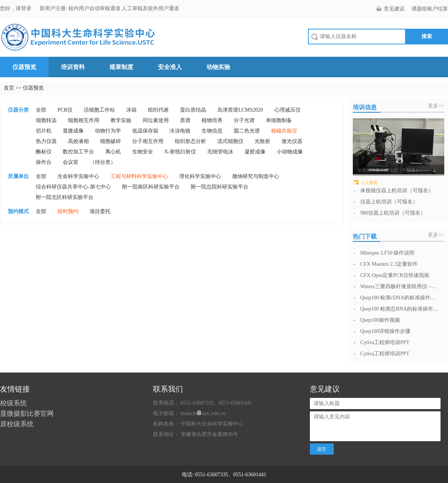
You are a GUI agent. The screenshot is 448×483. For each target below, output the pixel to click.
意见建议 (394, 9)
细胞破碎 (111, 141)
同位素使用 (156, 120)
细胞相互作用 (84, 120)
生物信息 (212, 131)
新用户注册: (53, 8)
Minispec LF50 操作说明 (387, 253)
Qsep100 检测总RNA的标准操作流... (399, 309)
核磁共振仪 (284, 131)
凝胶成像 (255, 152)
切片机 (44, 131)
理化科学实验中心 (200, 176)
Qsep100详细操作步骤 (385, 331)
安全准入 (170, 67)
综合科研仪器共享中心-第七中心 (73, 187)
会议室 (71, 162)
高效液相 (78, 141)
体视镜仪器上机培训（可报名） (397, 191)
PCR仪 (65, 110)
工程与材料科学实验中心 (139, 176)
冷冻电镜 (180, 131)
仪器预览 (24, 67)
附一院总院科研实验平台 (220, 187)
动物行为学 (108, 131)
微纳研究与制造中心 (256, 176)
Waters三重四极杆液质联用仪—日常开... (399, 286)
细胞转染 (46, 120)
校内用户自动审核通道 (95, 8)
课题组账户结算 (430, 9)
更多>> (436, 106)
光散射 (262, 141)
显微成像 (73, 131)
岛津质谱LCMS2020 (240, 110)
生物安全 (143, 152)
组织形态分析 (190, 141)
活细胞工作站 (99, 110)
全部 (41, 110)
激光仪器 (292, 141)
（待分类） (103, 162)
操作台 (44, 162)
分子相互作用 (148, 141)
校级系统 (13, 403)
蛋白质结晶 (193, 110)
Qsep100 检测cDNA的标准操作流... (399, 298)
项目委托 (100, 211)
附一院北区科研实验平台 (65, 197)
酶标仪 (44, 152)
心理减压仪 (287, 110)
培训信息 (365, 107)
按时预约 (68, 211)
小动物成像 (290, 152)
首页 (9, 88)
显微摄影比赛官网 (27, 414)
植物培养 (212, 120)
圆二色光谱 (247, 131)
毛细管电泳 (220, 152)
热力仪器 (46, 141)
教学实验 (121, 120)
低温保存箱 (145, 131)
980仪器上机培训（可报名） (393, 213)
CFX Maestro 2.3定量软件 (389, 264)
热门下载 (365, 236)
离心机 (113, 152)
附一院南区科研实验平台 (151, 187)
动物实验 (218, 67)
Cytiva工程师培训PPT (385, 342)
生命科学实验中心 (78, 176)
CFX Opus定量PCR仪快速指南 (395, 275)
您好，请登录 (16, 8)
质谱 (185, 120)
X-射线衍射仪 (180, 152)
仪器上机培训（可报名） (389, 202)
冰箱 (131, 110)
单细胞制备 (279, 120)
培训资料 (73, 67)
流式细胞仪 (230, 141)
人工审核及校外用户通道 (150, 8)
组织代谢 (158, 110)
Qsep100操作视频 (380, 320)
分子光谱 (244, 120)
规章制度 (121, 67)
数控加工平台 (78, 152)
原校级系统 (17, 424)
